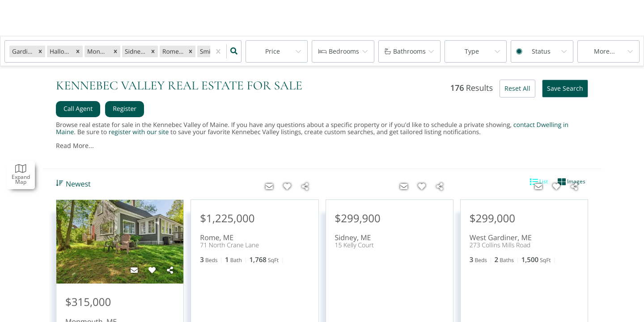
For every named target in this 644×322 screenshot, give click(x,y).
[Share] (170, 270)
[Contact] (134, 270)
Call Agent (78, 109)
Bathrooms (409, 51)
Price (273, 51)
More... (604, 51)
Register (125, 109)
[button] (40, 51)
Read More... (75, 146)
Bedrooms (344, 51)
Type (472, 51)
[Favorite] (152, 270)
